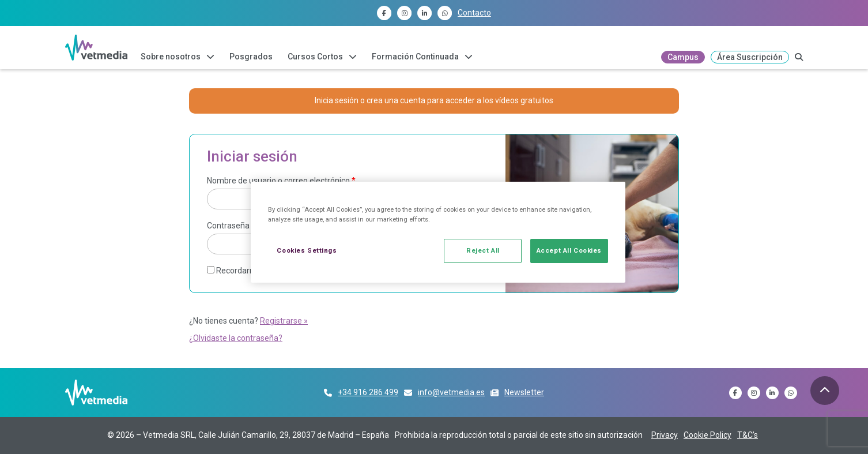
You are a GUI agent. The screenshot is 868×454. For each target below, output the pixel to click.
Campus (683, 57)
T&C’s (748, 435)
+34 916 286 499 (368, 392)
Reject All (483, 250)
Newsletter (524, 392)
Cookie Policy (707, 435)
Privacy (665, 435)
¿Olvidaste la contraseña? (236, 338)
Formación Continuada (415, 57)
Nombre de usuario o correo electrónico (281, 181)
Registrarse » (284, 321)
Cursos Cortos (315, 57)
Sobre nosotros (171, 57)
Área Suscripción (750, 57)
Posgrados (251, 57)
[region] (438, 232)
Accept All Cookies (569, 250)
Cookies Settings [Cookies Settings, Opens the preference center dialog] (307, 250)
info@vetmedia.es (451, 392)
